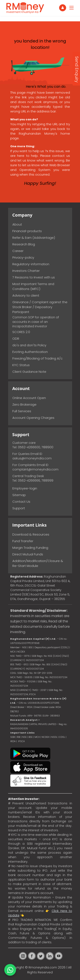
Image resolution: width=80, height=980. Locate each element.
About (17, 224)
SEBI (13, 737)
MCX (37, 737)
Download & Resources (31, 534)
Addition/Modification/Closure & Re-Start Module (38, 563)
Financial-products (27, 231)
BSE (31, 737)
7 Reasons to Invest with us (34, 277)
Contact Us (21, 502)
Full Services (22, 411)
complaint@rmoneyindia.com (35, 469)
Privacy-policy (23, 257)
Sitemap (19, 495)
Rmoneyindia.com (43, 967)
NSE (24, 737)
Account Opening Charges (33, 418)
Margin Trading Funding (30, 548)
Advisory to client (26, 295)
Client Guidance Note (29, 372)
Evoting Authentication (30, 352)
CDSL (62, 737)
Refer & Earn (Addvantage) (34, 238)
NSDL (55, 737)
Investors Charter (26, 271)
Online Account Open (29, 398)
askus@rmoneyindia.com (32, 458)
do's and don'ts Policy (29, 345)
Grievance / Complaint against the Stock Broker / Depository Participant (40, 307)
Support (19, 508)
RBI (19, 737)
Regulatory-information (31, 264)
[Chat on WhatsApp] (10, 970)
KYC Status (21, 365)
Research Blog (24, 244)
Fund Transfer (23, 541)
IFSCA (32, 694)
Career (18, 251)
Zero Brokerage (24, 404)
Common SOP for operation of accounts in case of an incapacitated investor (36, 322)
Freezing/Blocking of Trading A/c (37, 358)
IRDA (13, 741)
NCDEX (45, 737)
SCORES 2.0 (21, 332)
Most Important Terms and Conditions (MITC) (33, 286)
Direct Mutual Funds (28, 554)
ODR (16, 339)
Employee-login (25, 488)
